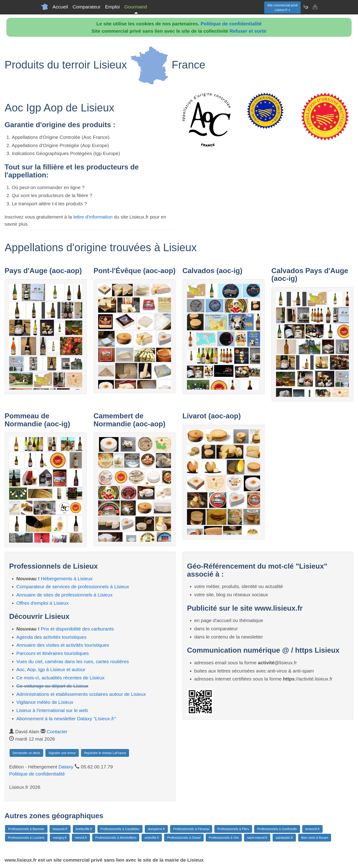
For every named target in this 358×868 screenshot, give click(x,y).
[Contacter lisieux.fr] (315, 7)
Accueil (60, 7)
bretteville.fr (84, 829)
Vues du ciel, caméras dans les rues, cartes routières (73, 661)
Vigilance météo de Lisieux (45, 702)
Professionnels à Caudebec (120, 829)
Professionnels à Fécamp (191, 829)
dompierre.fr (156, 829)
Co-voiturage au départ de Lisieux (52, 686)
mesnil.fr (81, 838)
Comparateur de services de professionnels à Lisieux (73, 587)
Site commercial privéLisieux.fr (282, 8)
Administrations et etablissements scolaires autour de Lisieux (81, 694)
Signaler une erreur (62, 753)
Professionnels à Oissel (184, 838)
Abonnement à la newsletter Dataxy (66, 719)
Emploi (112, 7)
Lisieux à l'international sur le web (52, 710)
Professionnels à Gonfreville (277, 829)
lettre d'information (94, 217)
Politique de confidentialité (231, 24)
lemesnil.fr (313, 829)
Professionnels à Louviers (26, 838)
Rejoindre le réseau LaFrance (105, 753)
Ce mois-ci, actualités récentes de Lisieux (61, 678)
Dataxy (66, 767)
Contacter (57, 732)
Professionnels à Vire (224, 838)
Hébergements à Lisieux (67, 579)
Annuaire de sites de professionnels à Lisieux (64, 595)
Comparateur (87, 7)
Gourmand (136, 7)
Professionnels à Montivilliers (116, 838)
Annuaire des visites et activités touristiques (63, 645)
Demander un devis (26, 753)
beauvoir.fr (60, 829)
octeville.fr (152, 838)
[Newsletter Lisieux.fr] (306, 7)
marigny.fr (60, 838)
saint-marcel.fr (257, 838)
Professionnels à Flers (233, 829)
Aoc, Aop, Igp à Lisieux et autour (51, 669)
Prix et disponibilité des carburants (77, 629)
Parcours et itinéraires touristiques (53, 653)
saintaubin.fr (284, 838)
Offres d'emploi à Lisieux (43, 603)
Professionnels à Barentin (26, 829)
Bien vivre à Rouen (315, 838)
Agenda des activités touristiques (51, 637)
